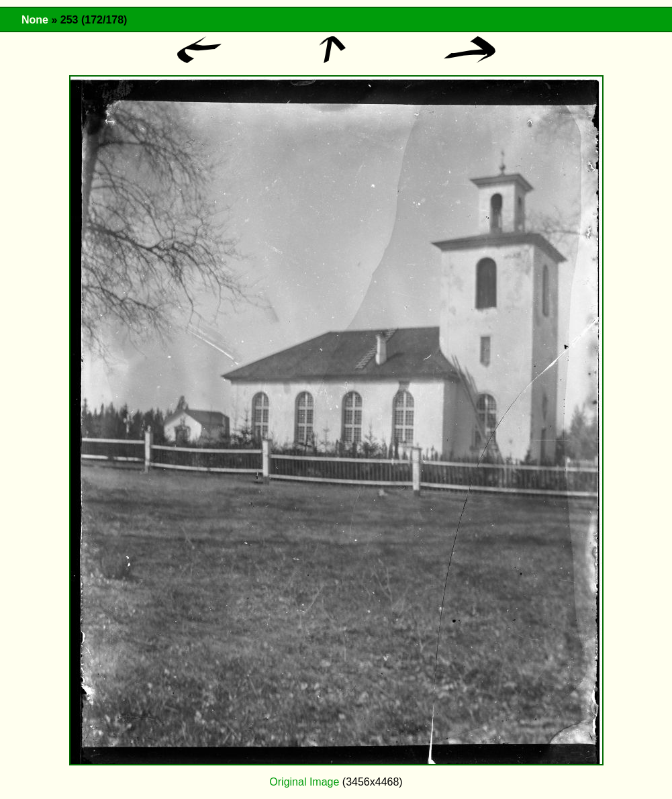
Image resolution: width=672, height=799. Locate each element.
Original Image (304, 782)
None (35, 20)
